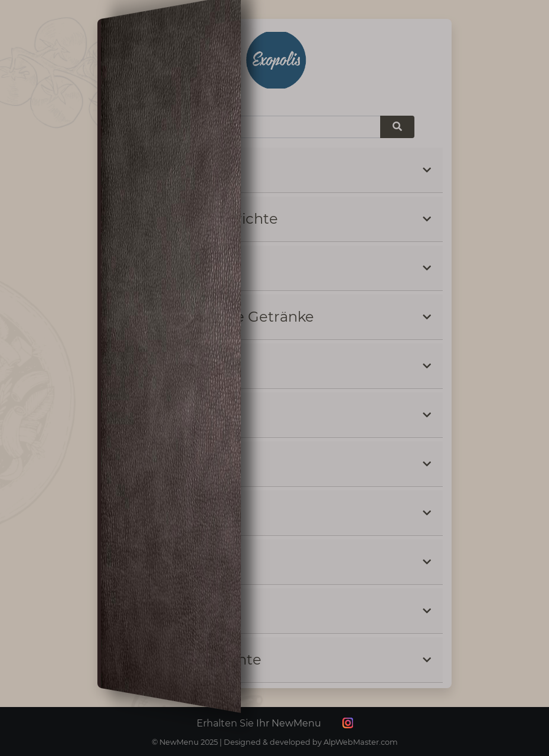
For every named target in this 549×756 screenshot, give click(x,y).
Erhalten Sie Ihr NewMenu (259, 723)
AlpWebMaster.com (361, 742)
